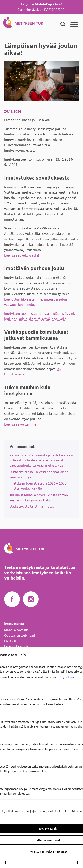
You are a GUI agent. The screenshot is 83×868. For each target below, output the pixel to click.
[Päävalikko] (74, 24)
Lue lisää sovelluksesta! (22, 255)
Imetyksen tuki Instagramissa (31, 599)
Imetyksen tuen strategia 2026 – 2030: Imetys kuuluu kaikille (38, 486)
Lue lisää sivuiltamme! (21, 424)
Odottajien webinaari (20, 635)
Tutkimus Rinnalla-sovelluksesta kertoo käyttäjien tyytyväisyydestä (39, 497)
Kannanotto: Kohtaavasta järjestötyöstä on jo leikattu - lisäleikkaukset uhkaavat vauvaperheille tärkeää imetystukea (41, 460)
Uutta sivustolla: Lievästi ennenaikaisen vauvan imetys (39, 474)
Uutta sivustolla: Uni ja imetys (32, 506)
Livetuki (10, 641)
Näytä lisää (67, 677)
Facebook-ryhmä (16, 646)
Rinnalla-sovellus (16, 630)
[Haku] (63, 24)
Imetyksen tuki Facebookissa (12, 599)
